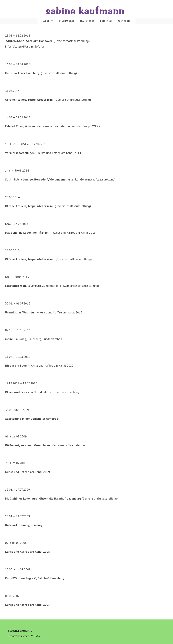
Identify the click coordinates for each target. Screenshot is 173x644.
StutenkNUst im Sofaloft (29, 46)
